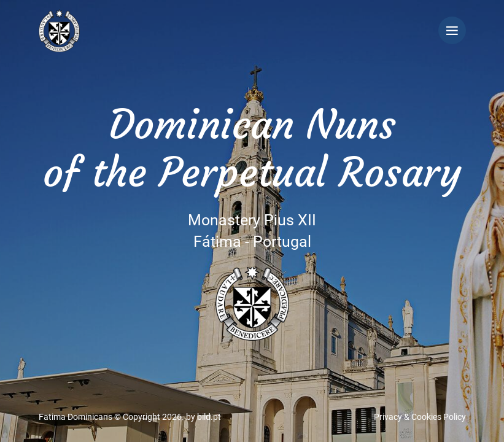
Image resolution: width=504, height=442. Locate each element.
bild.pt (209, 417)
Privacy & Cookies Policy (420, 417)
